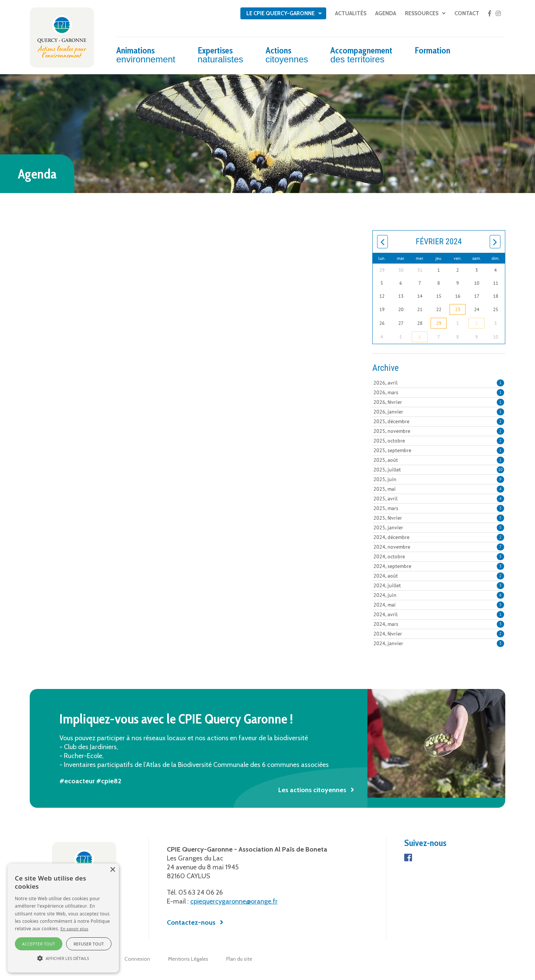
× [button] (112, 870)
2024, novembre (439, 547)
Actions (287, 55)
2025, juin (439, 479)
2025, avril (439, 499)
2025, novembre (439, 431)
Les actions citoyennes (312, 790)
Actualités (351, 13)
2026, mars (439, 392)
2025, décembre (439, 421)
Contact (467, 13)
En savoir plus (74, 929)
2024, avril (439, 614)
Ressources (422, 13)
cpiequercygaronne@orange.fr (234, 901)
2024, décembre (439, 537)
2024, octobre (439, 556)
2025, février (439, 518)
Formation (432, 50)
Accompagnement (361, 55)
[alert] (63, 918)
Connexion (137, 959)
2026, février (439, 402)
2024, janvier (439, 643)
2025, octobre (439, 441)
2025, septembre (439, 450)
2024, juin (439, 595)
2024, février (439, 634)
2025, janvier (439, 527)
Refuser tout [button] (89, 944)
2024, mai (439, 605)
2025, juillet (439, 470)
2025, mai (439, 489)
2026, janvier (439, 412)
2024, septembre (439, 566)
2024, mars (439, 624)
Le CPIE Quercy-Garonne (281, 13)
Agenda (386, 13)
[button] (63, 958)
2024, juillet (439, 585)
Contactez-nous (191, 922)
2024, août (439, 576)
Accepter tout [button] (38, 944)
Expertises (221, 55)
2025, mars (439, 508)
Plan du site (239, 959)
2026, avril (439, 383)
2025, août (439, 460)
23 (458, 309)
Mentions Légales (188, 959)
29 (439, 323)
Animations (146, 55)
